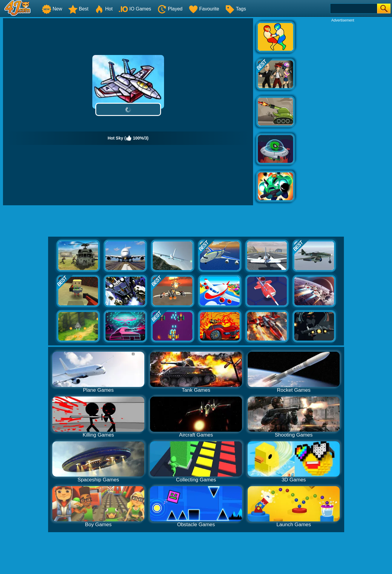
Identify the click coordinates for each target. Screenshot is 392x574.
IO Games (135, 9)
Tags (235, 9)
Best (78, 9)
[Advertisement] (343, 112)
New (52, 9)
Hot (104, 9)
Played (170, 9)
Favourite (204, 9)
